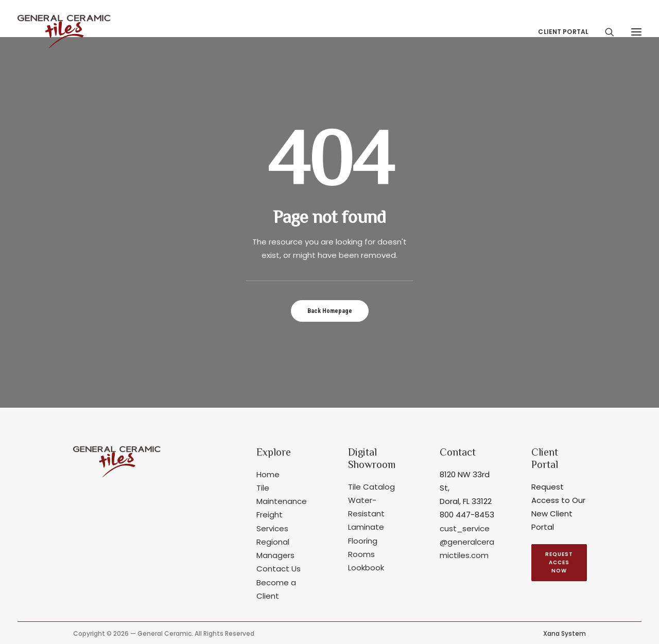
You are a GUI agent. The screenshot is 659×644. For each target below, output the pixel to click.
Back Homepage (330, 311)
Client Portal (563, 32)
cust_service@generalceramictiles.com (467, 542)
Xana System (565, 633)
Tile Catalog (371, 487)
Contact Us (279, 569)
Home (268, 474)
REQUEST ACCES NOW (560, 562)
